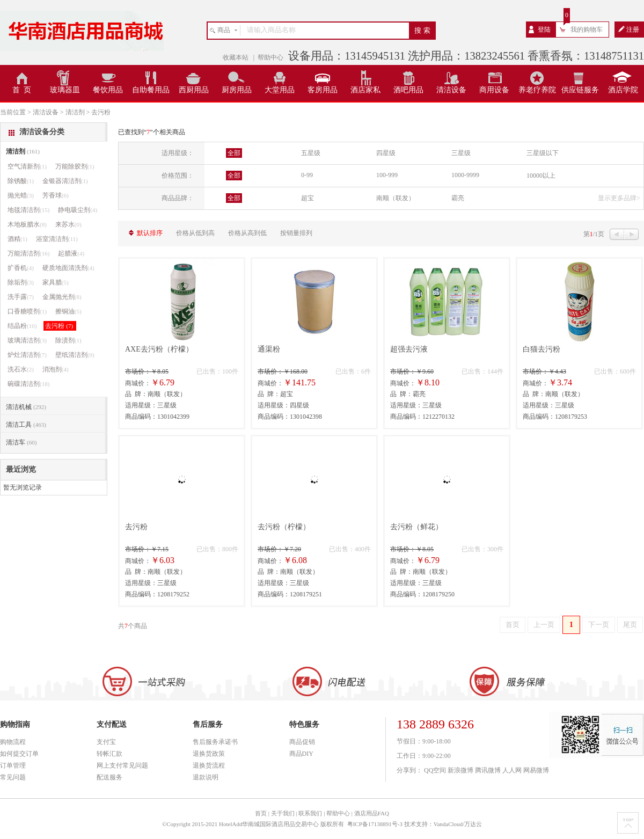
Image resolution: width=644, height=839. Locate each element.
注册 (633, 30)
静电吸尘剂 (78, 210)
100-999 (387, 175)
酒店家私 (365, 90)
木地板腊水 (27, 224)
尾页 (630, 625)
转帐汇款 (109, 754)
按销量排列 (296, 233)
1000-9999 (465, 175)
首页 (513, 625)
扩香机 (21, 268)
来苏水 (68, 224)
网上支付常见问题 (122, 765)
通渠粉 (269, 349)
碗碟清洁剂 (28, 384)
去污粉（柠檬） (284, 527)
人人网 (512, 770)
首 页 (22, 90)
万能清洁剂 (28, 253)
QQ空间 (435, 770)
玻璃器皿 (65, 90)
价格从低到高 (195, 233)
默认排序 (150, 233)
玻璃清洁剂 (27, 340)
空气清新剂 (27, 166)
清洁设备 (451, 90)
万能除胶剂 (75, 166)
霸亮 (458, 198)
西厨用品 (194, 90)
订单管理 (13, 765)
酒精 (17, 239)
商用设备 (494, 90)
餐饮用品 (108, 90)
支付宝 (106, 742)
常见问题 (13, 777)
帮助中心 (270, 57)
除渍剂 (68, 340)
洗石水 (21, 369)
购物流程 (13, 742)
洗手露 (21, 297)
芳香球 (56, 195)
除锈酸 (21, 181)
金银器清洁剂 (65, 181)
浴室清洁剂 (57, 239)
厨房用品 (237, 90)
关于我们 (283, 813)
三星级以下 (543, 153)
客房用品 (323, 90)
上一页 (544, 625)
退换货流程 (209, 765)
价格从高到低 (247, 233)
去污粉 (136, 527)
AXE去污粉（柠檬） (159, 349)
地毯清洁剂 (28, 210)
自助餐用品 (151, 90)
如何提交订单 (19, 754)
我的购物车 (587, 30)
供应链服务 (580, 90)
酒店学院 (623, 90)
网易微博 (536, 770)
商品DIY (301, 754)
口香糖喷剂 (27, 311)
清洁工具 (26, 425)
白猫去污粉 (541, 349)
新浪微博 (460, 770)
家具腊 (56, 282)
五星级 (311, 153)
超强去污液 (409, 349)
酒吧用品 (408, 90)
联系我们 (310, 813)
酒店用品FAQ (372, 813)
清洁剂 (23, 151)
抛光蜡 (21, 195)
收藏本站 (236, 57)
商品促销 (302, 742)
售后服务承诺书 (215, 742)
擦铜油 (68, 311)
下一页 (599, 625)
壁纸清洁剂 (75, 355)
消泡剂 (56, 369)
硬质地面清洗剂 (68, 268)
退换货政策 (209, 754)
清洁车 (21, 442)
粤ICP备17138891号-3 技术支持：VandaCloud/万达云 (415, 824)
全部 (234, 153)
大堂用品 (280, 90)
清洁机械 (26, 407)
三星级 (461, 153)
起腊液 (71, 253)
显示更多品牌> (619, 198)
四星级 (386, 153)
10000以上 (541, 176)
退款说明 (206, 777)
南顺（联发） (396, 198)
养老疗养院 (537, 90)
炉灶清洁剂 (27, 355)
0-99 (307, 175)
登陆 (544, 30)
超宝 (308, 198)
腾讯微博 (488, 770)
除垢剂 (21, 282)
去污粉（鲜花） (416, 527)
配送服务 (109, 777)
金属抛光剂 (62, 297)
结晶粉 (22, 326)
